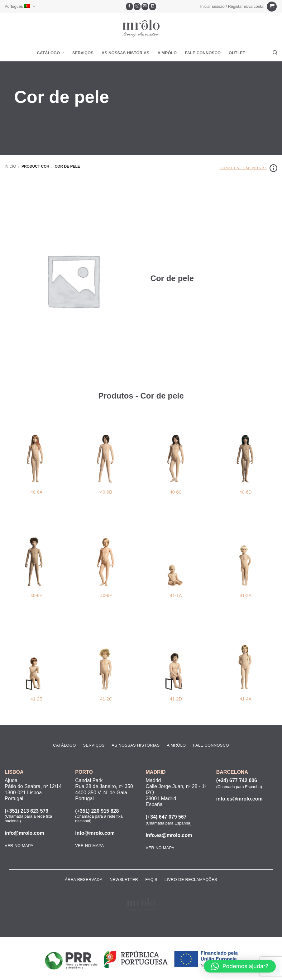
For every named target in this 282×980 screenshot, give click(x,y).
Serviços (83, 53)
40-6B (106, 492)
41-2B (36, 699)
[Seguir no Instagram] (137, 7)
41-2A (246, 595)
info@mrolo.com (24, 833)
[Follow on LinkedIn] (153, 7)
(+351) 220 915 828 (97, 811)
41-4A (246, 699)
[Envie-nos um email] (145, 7)
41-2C (106, 699)
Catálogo (50, 53)
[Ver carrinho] (272, 7)
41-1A (176, 595)
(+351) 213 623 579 (26, 811)
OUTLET (237, 53)
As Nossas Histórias (125, 53)
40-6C (176, 492)
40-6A (36, 492)
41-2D (176, 699)
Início (10, 166)
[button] (232, 7)
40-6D (246, 492)
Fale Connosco (203, 53)
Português (20, 6)
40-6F (106, 595)
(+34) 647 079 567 (166, 817)
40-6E (36, 595)
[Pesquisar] (275, 53)
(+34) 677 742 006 (237, 780)
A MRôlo (167, 53)
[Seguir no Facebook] (129, 7)
